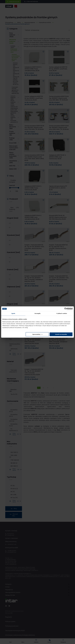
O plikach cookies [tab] (62, 313)
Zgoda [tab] (13, 313)
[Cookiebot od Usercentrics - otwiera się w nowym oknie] (66, 309)
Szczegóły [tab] (37, 313)
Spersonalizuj (37, 334)
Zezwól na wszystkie (61, 334)
